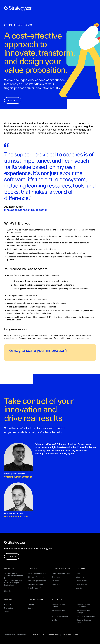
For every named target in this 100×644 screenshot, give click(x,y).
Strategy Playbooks (36, 577)
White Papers (82, 581)
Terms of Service (38, 635)
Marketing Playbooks (37, 581)
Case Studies (81, 584)
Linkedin (8, 591)
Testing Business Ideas (84, 621)
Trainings (56, 577)
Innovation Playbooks (37, 573)
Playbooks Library (35, 584)
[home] (18, 8)
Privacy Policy (54, 635)
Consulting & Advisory (61, 573)
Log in (31, 608)
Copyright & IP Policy (70, 635)
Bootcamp (56, 584)
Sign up (31, 604)
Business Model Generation (84, 606)
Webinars (80, 577)
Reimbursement (35, 588)
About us (8, 604)
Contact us (9, 608)
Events (79, 588)
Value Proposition (59, 610)
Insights (79, 573)
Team (6, 612)
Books (55, 620)
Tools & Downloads (60, 616)
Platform (56, 581)
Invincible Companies (86, 616)
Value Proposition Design (84, 612)
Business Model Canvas (59, 606)
